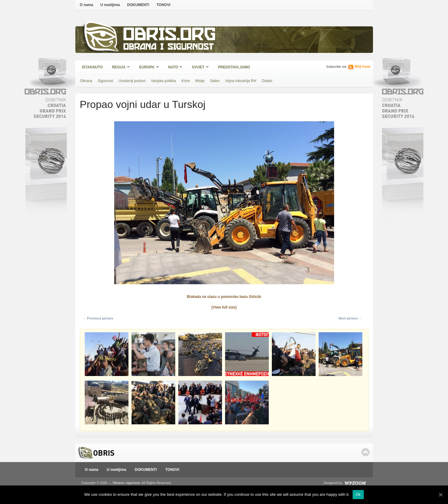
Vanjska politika (164, 81)
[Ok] (440, 495)
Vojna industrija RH (241, 81)
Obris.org (170, 36)
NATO (174, 68)
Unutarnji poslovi (132, 81)
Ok (358, 494)
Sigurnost (106, 81)
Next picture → (351, 318)
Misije (200, 81)
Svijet (198, 68)
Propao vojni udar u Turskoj (143, 104)
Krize (185, 81)
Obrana (86, 81)
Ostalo (267, 81)
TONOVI (163, 5)
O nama (87, 5)
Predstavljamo (234, 67)
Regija (119, 68)
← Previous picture (98, 318)
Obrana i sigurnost (168, 48)
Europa (147, 68)
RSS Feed (362, 67)
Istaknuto (92, 67)
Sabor (215, 81)
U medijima (110, 5)
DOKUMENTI (138, 5)
